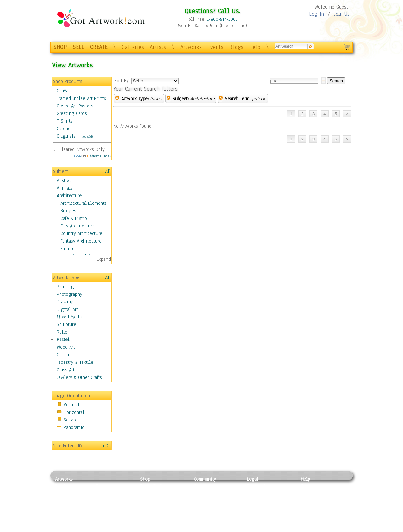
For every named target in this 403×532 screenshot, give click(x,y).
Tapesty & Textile (114, 514)
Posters (148, 500)
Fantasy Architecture (81, 241)
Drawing (65, 302)
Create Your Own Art (160, 529)
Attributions (258, 500)
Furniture (70, 249)
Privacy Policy (261, 486)
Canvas (64, 91)
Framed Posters (155, 493)
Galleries (133, 47)
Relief (63, 332)
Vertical (71, 405)
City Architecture (78, 226)
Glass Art (66, 370)
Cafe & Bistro (74, 218)
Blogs (236, 47)
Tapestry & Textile (75, 362)
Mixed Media (70, 317)
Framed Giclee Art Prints (81, 98)
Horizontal (74, 412)
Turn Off (103, 446)
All (108, 171)
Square (71, 420)
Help (255, 47)
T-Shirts (65, 121)
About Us (310, 500)
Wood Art (66, 347)
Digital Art (67, 309)
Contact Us (312, 486)
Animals (65, 188)
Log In (317, 14)
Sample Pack (313, 493)
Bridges (68, 211)
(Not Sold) (87, 137)
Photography (69, 294)
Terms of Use (260, 493)
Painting (65, 287)
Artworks (191, 47)
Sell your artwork (211, 514)
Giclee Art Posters (75, 106)
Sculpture (66, 324)
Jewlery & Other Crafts (79, 377)
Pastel (63, 340)
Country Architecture (81, 233)
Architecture (69, 196)
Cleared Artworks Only (82, 149)
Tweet (307, 529)
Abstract (65, 180)
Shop (145, 479)
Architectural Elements (84, 203)
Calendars (67, 129)
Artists (158, 47)
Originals (66, 136)
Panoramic (74, 427)
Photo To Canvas (157, 486)
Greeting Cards (72, 113)
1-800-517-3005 (222, 19)
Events (216, 47)
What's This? (92, 156)
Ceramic (65, 355)
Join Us (342, 14)
